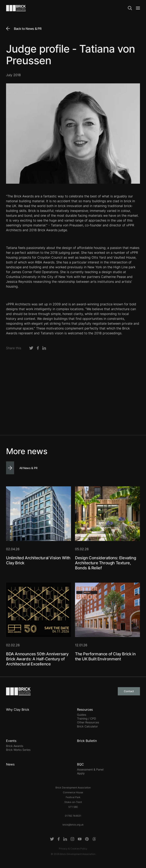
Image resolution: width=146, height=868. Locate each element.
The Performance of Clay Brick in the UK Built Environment (105, 656)
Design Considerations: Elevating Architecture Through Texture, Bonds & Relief (105, 563)
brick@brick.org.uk (73, 825)
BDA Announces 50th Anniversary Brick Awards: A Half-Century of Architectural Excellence (37, 659)
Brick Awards (15, 746)
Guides (82, 715)
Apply (81, 773)
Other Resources (88, 722)
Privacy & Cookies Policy (73, 849)
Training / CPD (87, 718)
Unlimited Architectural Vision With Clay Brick (38, 560)
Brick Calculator (87, 726)
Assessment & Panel (90, 769)
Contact (129, 691)
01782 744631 (73, 816)
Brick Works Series (18, 750)
